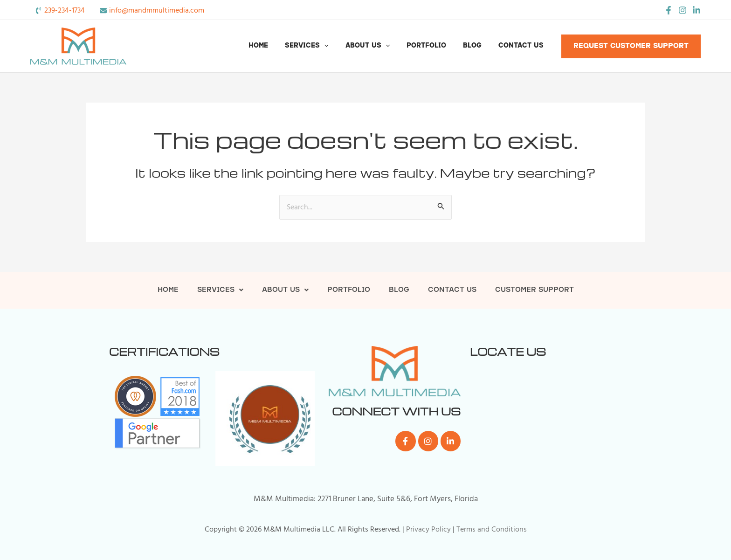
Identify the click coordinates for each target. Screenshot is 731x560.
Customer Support (534, 290)
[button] (341, 46)
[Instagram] (683, 10)
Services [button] (323, 46)
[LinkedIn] (697, 10)
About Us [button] (381, 46)
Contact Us (523, 46)
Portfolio (436, 46)
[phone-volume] (60, 10)
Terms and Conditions (492, 529)
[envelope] (152, 10)
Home (279, 46)
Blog (478, 46)
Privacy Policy (428, 529)
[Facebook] (669, 10)
